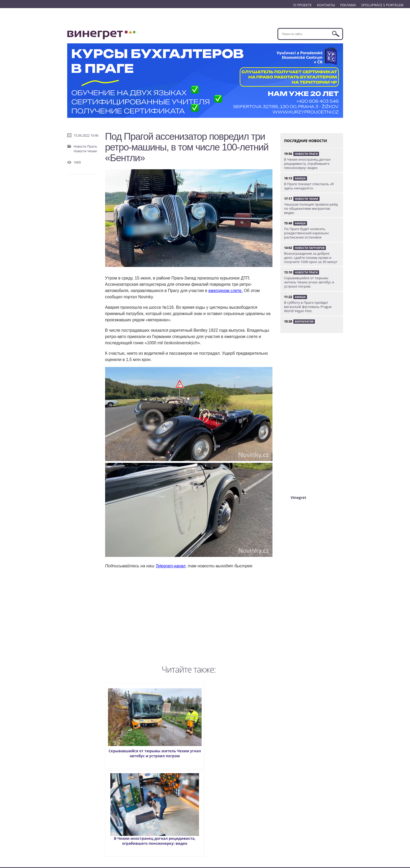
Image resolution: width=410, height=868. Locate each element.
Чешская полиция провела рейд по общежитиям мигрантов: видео (311, 208)
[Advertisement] (189, 616)
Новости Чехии (85, 151)
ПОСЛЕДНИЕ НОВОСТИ (306, 141)
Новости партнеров (310, 248)
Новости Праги (306, 154)
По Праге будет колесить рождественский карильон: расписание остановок (307, 233)
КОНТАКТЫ (326, 5)
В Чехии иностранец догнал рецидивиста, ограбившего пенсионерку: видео (236, 724)
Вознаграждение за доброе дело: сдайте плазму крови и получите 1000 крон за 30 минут (311, 258)
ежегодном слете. (226, 291)
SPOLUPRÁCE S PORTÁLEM (382, 5)
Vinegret (298, 497)
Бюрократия (304, 322)
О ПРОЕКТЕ (302, 5)
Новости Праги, (86, 146)
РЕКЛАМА (348, 5)
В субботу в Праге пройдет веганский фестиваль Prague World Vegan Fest (308, 307)
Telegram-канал (170, 566)
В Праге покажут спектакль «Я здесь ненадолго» (309, 186)
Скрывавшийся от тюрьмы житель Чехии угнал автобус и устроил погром (141, 724)
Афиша (300, 178)
